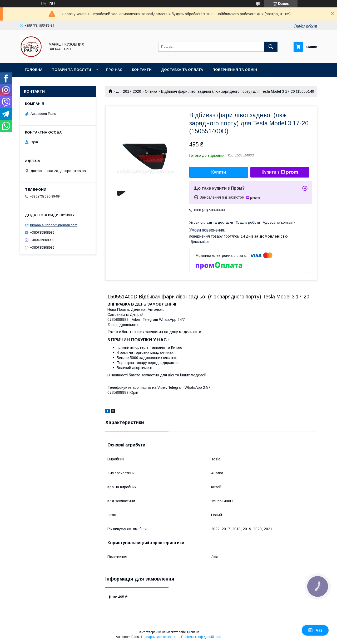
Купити (219, 172)
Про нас (114, 70)
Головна (34, 70)
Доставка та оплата (182, 70)
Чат (315, 630)
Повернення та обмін (235, 70)
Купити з (280, 172)
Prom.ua (193, 632)
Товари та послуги (71, 70)
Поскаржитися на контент (160, 637)
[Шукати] (271, 47)
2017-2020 (132, 91)
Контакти (142, 70)
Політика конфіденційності (201, 637)
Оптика (151, 91)
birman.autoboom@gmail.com (54, 225)
